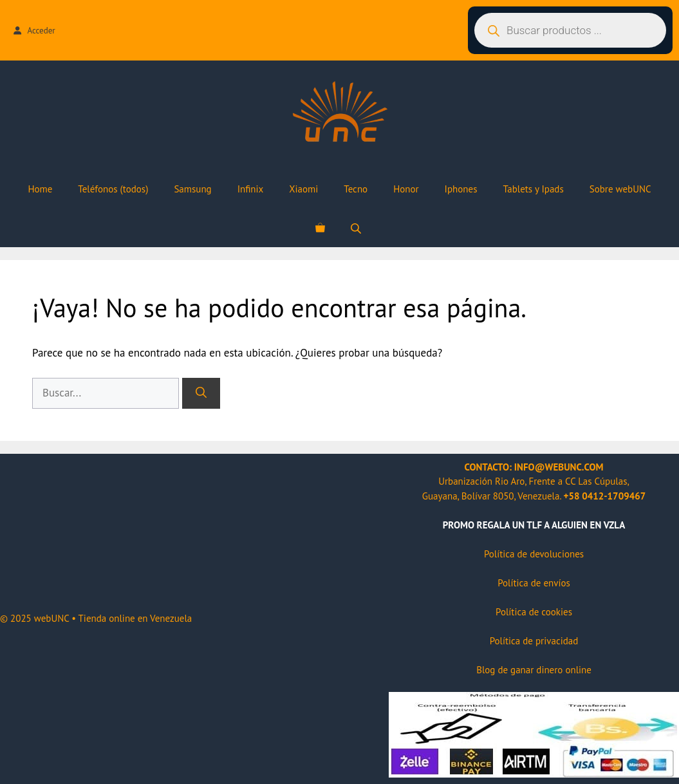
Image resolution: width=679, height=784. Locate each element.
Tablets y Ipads (533, 189)
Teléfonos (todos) (113, 189)
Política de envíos (534, 583)
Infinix (251, 189)
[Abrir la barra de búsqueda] (357, 228)
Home (40, 189)
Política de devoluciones (534, 554)
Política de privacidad (534, 641)
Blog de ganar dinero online (534, 670)
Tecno (356, 189)
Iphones (461, 189)
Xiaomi (303, 189)
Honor (406, 189)
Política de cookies (534, 612)
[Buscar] (201, 393)
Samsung (192, 189)
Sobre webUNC (620, 189)
